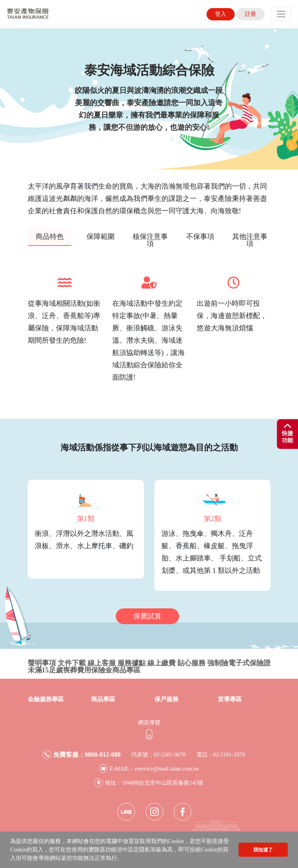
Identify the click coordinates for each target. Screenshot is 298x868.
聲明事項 (42, 663)
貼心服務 (191, 663)
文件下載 (72, 663)
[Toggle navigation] (281, 14)
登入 (221, 14)
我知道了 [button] (263, 850)
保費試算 (147, 616)
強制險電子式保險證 (239, 663)
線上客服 (102, 663)
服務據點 (132, 663)
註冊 (251, 14)
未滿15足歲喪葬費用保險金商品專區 (84, 670)
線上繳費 (161, 663)
